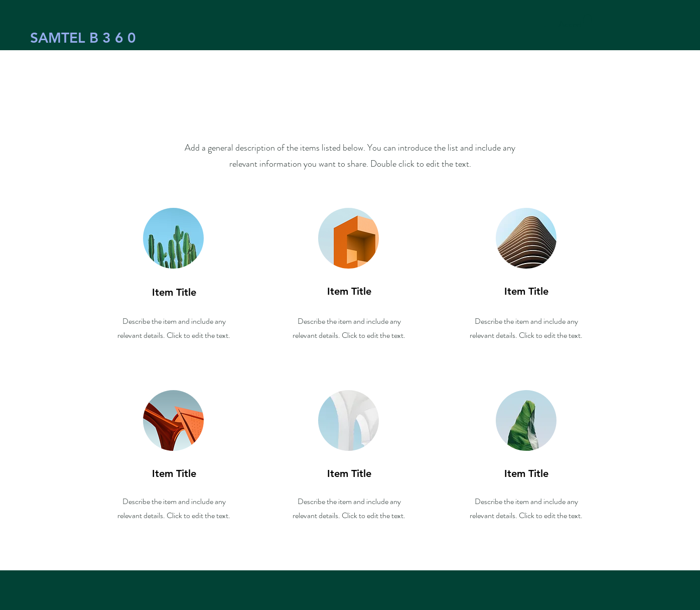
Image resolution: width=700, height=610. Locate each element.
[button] (588, 24)
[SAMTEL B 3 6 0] (83, 38)
